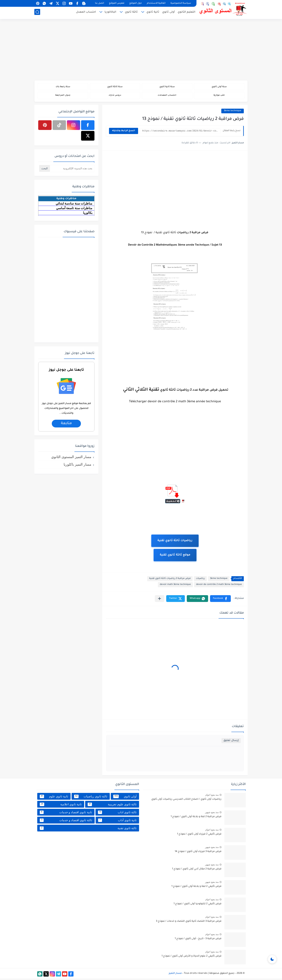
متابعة (66, 425)
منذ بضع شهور (212, 814)
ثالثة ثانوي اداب (117, 814)
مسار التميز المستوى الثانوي (71, 458)
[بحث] (37, 13)
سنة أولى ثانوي (219, 87)
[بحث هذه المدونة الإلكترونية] (72, 170)
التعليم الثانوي (186, 13)
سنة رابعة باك (63, 87)
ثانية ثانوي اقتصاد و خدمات (66, 814)
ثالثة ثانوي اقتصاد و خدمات (66, 822)
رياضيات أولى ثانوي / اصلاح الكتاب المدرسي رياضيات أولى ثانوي (186, 801)
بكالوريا (88, 214)
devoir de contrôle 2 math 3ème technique (219, 586)
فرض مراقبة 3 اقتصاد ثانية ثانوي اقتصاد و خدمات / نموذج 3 (189, 923)
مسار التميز (175, 975)
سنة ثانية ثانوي (167, 87)
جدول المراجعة (63, 96)
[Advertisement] (141, 50)
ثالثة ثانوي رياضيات (91, 798)
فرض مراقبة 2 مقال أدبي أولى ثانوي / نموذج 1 (197, 871)
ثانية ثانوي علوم (54, 798)
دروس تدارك (115, 96)
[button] (220, 600)
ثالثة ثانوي (131, 13)
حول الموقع (136, 3)
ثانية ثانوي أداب (117, 822)
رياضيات (200, 580)
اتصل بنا (99, 3)
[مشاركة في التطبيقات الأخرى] (160, 600)
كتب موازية (219, 96)
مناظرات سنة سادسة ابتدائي (74, 205)
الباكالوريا (110, 13)
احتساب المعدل (86, 13)
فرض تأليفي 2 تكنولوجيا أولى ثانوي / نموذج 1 (198, 905)
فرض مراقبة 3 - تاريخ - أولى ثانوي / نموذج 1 (198, 940)
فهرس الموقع (117, 3)
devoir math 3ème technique (175, 586)
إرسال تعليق (231, 742)
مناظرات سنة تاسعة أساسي (74, 209)
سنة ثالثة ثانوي (115, 87)
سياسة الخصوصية (181, 3)
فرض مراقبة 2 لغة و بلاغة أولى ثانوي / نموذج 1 (196, 818)
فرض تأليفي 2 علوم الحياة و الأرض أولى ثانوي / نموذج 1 (192, 958)
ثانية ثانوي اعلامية (61, 806)
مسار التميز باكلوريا (77, 466)
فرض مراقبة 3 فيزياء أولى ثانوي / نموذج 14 (198, 853)
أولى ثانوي (168, 13)
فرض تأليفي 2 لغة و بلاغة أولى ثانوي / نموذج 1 (196, 888)
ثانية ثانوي (153, 13)
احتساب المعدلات (167, 96)
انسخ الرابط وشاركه (124, 132)
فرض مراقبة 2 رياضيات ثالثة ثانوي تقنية (170, 580)
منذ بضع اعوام (212, 796)
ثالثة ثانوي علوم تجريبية (112, 806)
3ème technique (233, 112)
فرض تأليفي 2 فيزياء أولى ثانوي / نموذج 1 (199, 836)
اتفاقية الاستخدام (156, 3)
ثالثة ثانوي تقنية (88, 830)
